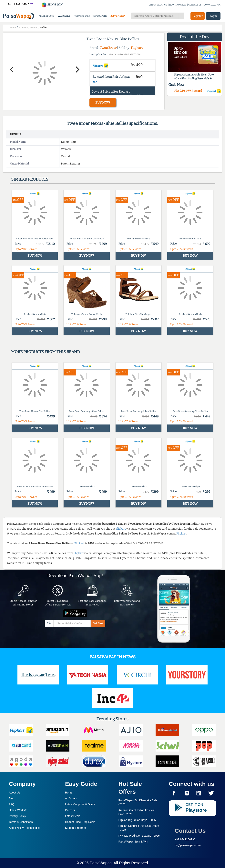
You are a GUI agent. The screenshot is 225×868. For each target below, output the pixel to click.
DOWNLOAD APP (212, 5)
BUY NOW (103, 102)
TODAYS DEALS (82, 16)
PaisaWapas (101, 863)
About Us (15, 793)
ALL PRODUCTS (46, 16)
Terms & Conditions (21, 822)
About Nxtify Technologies (25, 828)
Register (198, 16)
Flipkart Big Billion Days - (137, 820)
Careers (70, 810)
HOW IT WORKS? (178, 5)
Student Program (76, 828)
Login (213, 16)
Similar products (30, 179)
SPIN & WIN (52, 5)
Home (69, 793)
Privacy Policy (17, 816)
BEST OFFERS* (118, 16)
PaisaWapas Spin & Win (133, 842)
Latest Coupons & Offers (80, 804)
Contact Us (190, 831)
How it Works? (18, 810)
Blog (12, 798)
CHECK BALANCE (158, 5)
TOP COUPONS (100, 16)
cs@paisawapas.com (188, 845)
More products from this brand (46, 352)
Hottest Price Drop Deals (80, 822)
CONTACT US (195, 5)
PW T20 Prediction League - (139, 836)
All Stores (71, 798)
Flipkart (137, 48)
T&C (95, 82)
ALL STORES (64, 16)
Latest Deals (73, 816)
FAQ (12, 804)
